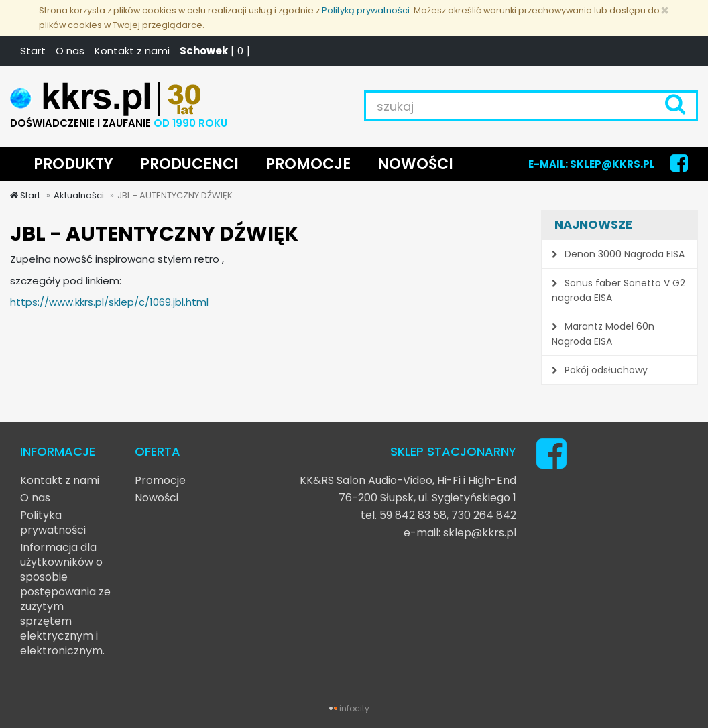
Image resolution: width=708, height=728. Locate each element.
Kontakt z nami (132, 51)
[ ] (215, 51)
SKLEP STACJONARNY (453, 451)
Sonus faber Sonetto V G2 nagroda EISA (618, 290)
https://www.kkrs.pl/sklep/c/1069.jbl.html (109, 302)
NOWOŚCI (415, 164)
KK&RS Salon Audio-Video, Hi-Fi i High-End (408, 480)
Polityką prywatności (366, 10)
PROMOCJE (308, 164)
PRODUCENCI (189, 164)
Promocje (160, 480)
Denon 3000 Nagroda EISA (618, 254)
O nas (70, 51)
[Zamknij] (665, 10)
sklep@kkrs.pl (480, 533)
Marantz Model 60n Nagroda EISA (603, 334)
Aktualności (79, 195)
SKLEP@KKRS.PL (612, 164)
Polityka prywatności (53, 523)
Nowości (157, 498)
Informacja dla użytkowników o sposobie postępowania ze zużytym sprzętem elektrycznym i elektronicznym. (65, 599)
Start (33, 51)
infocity (354, 708)
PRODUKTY (73, 164)
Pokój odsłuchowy (600, 370)
